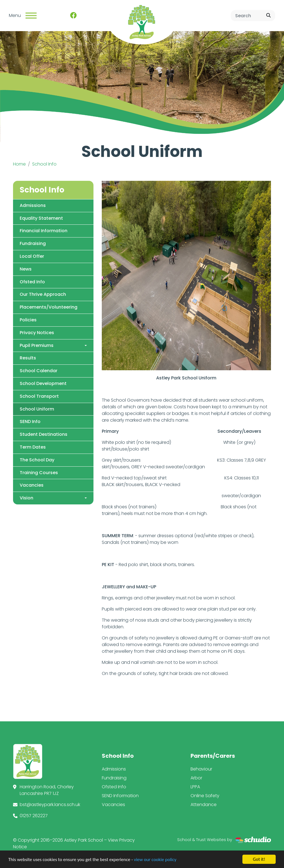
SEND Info (30, 422)
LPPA (195, 787)
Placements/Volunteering (49, 307)
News (26, 269)
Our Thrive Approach (43, 294)
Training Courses (39, 473)
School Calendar (39, 371)
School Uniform (37, 409)
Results (28, 358)
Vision (26, 498)
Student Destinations (44, 434)
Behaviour (201, 769)
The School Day (37, 460)
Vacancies (32, 485)
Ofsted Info (32, 282)
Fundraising (33, 243)
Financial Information (44, 231)
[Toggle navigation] (31, 16)
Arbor (196, 778)
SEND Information (120, 796)
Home (19, 164)
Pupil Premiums (37, 345)
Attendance (204, 805)
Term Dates (33, 447)
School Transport (39, 396)
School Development (43, 383)
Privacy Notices (37, 333)
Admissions (33, 205)
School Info (44, 164)
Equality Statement (41, 218)
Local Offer (32, 256)
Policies (28, 320)
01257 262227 (34, 816)
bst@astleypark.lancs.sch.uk (50, 805)
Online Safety (205, 796)
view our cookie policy (155, 863)
